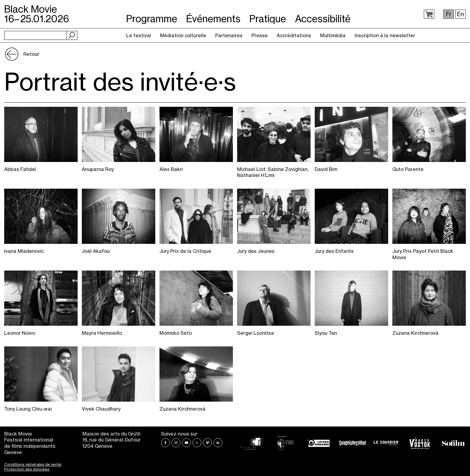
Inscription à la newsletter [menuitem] (385, 35)
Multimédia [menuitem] (333, 35)
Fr (449, 14)
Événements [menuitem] (213, 15)
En (461, 14)
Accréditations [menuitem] (294, 35)
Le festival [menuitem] (139, 35)
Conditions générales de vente (33, 464)
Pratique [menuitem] (268, 15)
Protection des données (27, 469)
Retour (31, 54)
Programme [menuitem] (152, 15)
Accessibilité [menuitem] (323, 15)
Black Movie (37, 14)
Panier (429, 14)
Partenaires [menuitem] (229, 35)
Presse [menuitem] (260, 35)
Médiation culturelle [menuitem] (183, 35)
